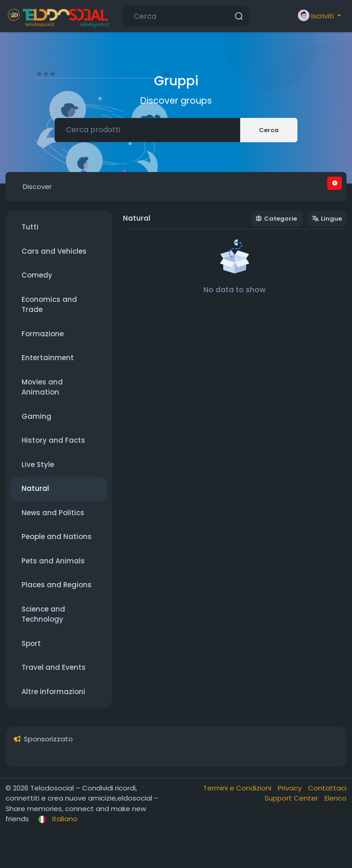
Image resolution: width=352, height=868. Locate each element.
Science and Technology (43, 614)
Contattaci (327, 788)
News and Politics (53, 513)
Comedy (37, 275)
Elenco (335, 798)
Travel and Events (54, 667)
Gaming (36, 416)
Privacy (291, 788)
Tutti (30, 227)
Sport (31, 643)
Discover (37, 186)
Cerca (269, 130)
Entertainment (48, 358)
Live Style (38, 465)
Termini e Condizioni (238, 788)
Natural (35, 488)
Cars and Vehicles (54, 251)
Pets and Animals (53, 561)
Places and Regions (57, 585)
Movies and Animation (42, 387)
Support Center (292, 798)
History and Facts (53, 440)
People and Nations (57, 537)
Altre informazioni (53, 692)
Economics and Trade (49, 305)
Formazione (43, 334)
